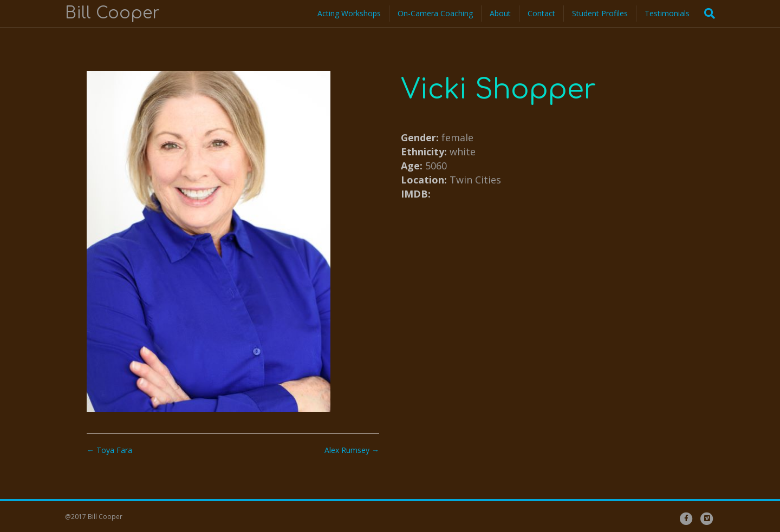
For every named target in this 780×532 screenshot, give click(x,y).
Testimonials (667, 13)
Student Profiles (600, 13)
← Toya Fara (109, 450)
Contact (541, 13)
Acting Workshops (349, 13)
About (500, 13)
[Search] (706, 14)
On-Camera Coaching (435, 13)
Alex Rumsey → (352, 450)
